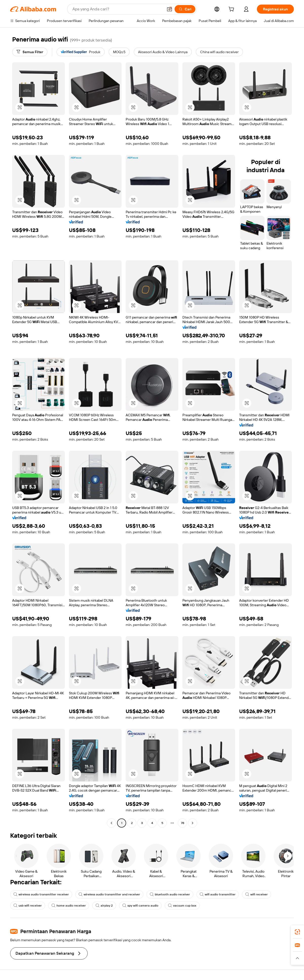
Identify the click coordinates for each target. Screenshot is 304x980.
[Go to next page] (193, 823)
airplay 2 (104, 906)
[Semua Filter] (30, 52)
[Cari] (185, 9)
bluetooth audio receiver (170, 894)
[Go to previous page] (111, 823)
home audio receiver (69, 906)
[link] (297, 932)
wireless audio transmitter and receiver (109, 894)
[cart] (232, 10)
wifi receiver (256, 894)
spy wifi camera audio (140, 906)
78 (183, 823)
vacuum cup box (182, 906)
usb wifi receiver (28, 906)
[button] (169, 9)
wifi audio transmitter (218, 894)
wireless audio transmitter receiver (41, 894)
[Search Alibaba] (117, 9)
